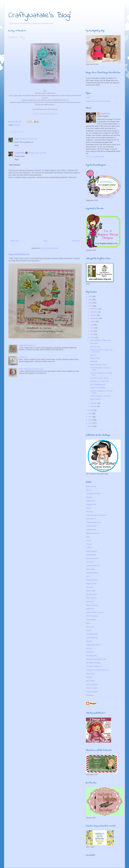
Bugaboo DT (91, 501)
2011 (91, 426)
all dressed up (91, 486)
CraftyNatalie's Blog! (40, 15)
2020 (91, 296)
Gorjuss (89, 544)
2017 (91, 306)
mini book (89, 587)
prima (88, 623)
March (93, 337)
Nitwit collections (92, 605)
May (92, 331)
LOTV (88, 576)
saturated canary (92, 634)
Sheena (89, 641)
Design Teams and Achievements (98, 101)
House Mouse (91, 555)
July (92, 325)
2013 (91, 420)
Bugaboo (89, 497)
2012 (91, 423)
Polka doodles (91, 620)
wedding (89, 677)
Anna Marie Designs (93, 494)
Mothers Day (95, 358)
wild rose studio (92, 688)
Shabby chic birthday (98, 388)
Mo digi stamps (91, 594)
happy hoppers (91, 551)
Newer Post (15, 241)
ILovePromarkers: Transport (100, 396)
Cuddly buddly (91, 526)
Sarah (17, 139)
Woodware (90, 695)
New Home (94, 343)
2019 (91, 300)
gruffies (89, 548)
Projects (89, 630)
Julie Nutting (90, 569)
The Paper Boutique (93, 663)
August (93, 321)
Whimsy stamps (92, 684)
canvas (88, 508)
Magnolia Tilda (91, 584)
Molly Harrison (91, 598)
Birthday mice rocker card (99, 381)
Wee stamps (90, 681)
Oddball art (90, 609)
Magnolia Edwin (92, 580)
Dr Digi (88, 540)
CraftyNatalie (20, 153)
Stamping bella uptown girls (96, 659)
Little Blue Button (92, 573)
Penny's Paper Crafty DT (95, 612)
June (92, 328)
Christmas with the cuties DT (96, 515)
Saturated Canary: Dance (99, 378)
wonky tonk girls (92, 692)
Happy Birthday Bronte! (19, 254)
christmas (89, 512)
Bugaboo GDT (91, 504)
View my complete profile (95, 157)
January (94, 406)
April (92, 334)
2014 (91, 417)
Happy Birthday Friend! (98, 365)
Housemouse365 (92, 558)
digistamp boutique (93, 533)
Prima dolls (90, 627)
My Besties (90, 602)
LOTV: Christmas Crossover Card (31, 369)
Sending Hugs (95, 347)
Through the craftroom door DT (97, 670)
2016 (91, 410)
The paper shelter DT (94, 666)
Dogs (88, 537)
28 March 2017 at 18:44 (37, 153)
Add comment (15, 165)
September (95, 318)
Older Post (76, 241)
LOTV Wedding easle (98, 384)
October (94, 315)
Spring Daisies (95, 399)
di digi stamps (91, 530)
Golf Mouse (23, 357)
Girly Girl (93, 355)
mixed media (91, 591)
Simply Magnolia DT (93, 645)
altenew (17, 125)
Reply (17, 145)
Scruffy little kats (92, 638)
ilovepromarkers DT (93, 566)
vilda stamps (90, 674)
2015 (91, 413)
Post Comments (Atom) (50, 248)
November (94, 312)
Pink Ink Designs (92, 616)
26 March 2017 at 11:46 (28, 139)
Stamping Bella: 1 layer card (100, 340)
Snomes (89, 648)
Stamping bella (91, 656)
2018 (91, 303)
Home (45, 241)
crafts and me (91, 519)
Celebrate (93, 361)
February (94, 403)
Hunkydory (90, 562)
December (94, 309)
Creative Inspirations (93, 522)
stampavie (90, 652)
